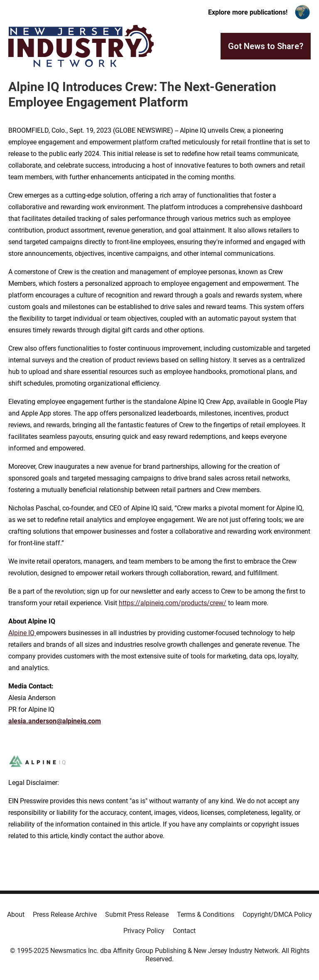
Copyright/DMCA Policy (277, 914)
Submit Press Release (137, 914)
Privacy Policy (144, 931)
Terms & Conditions (206, 914)
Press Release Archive (65, 914)
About (16, 914)
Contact (184, 931)
